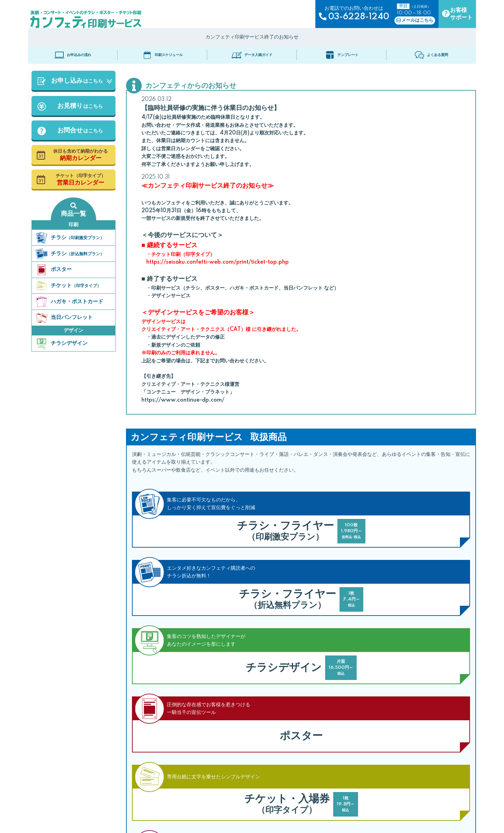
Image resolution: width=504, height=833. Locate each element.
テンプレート (342, 55)
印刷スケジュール (163, 55)
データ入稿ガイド (252, 55)
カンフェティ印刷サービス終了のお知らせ (252, 37)
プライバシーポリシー (208, 819)
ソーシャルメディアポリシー (265, 819)
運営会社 (309, 819)
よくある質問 (431, 55)
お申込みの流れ (73, 55)
